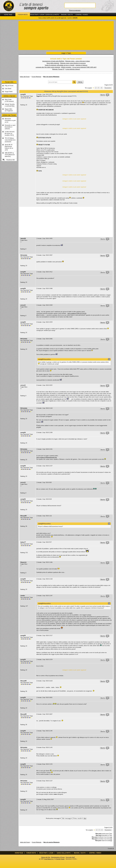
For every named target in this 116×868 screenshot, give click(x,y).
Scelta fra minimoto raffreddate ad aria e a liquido (60, 65)
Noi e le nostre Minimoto (51, 77)
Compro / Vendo (82, 15)
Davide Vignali (60, 859)
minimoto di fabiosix (81, 65)
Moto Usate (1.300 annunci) (9, 100)
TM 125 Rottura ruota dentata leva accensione (10, 140)
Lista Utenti (8, 89)
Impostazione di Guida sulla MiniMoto (53, 61)
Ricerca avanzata (75, 10)
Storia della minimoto (53, 63)
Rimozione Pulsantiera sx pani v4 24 (10, 120)
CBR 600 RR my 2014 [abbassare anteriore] (10, 155)
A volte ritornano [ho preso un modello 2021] (10, 133)
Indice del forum (25, 77)
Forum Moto (23, 15)
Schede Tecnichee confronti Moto (10, 105)
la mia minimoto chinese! (73, 69)
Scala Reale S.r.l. (49, 859)
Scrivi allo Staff (70, 857)
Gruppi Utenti (9, 92)
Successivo (108, 88)
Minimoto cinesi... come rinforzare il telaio (78, 61)
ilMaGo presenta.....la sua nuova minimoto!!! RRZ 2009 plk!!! (79, 67)
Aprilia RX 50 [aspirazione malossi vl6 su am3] (9, 147)
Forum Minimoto (36, 77)
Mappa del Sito (46, 857)
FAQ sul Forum (9, 86)
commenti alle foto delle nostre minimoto (48, 67)
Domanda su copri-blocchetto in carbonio (10, 127)
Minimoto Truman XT (58, 69)
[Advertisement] (66, 35)
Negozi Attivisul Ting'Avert (9, 110)
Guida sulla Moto (52, 15)
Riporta (103, 95)
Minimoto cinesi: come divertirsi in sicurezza (73, 63)
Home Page (8, 15)
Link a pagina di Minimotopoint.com (47, 457)
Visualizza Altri (11, 160)
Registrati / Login (37, 15)
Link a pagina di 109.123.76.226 (77, 313)
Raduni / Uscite (67, 15)
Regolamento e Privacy (58, 857)
